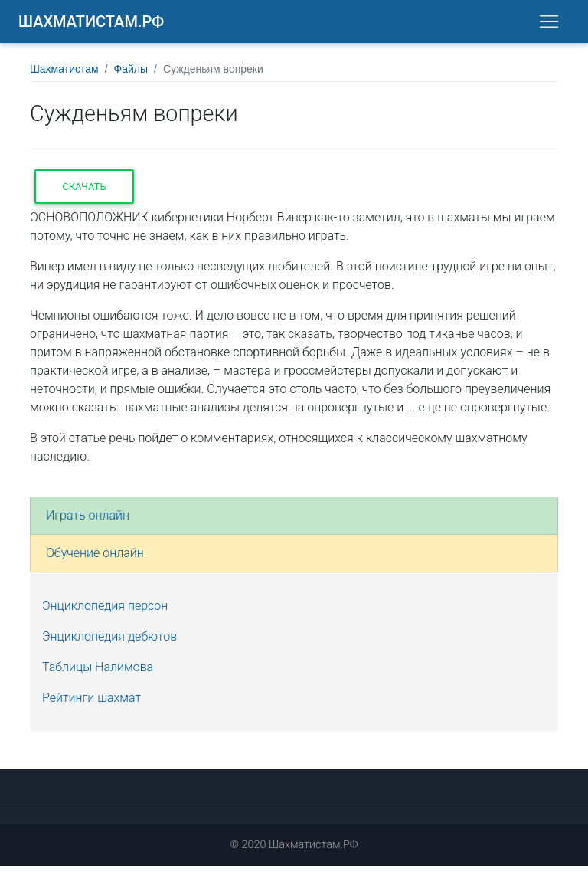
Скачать (84, 193)
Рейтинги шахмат (91, 704)
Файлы (131, 75)
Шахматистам (64, 75)
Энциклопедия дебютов (109, 643)
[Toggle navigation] (549, 25)
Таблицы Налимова (98, 673)
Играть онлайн (88, 521)
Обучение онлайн (95, 559)
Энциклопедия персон (105, 612)
